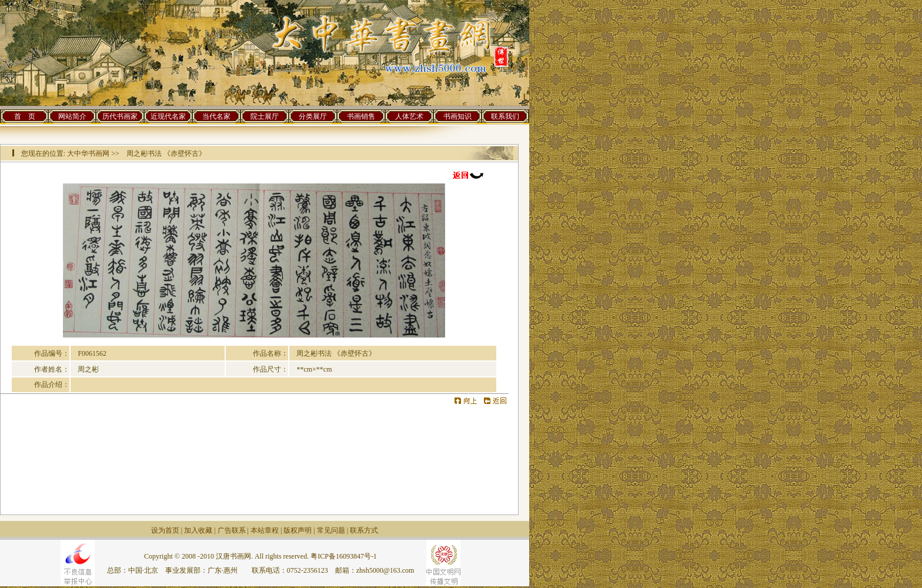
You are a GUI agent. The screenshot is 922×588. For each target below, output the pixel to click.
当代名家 (216, 116)
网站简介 (72, 116)
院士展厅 (265, 116)
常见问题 (331, 530)
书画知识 (457, 116)
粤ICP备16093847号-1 (344, 556)
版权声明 (298, 530)
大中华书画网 (88, 153)
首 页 (25, 116)
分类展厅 (313, 116)
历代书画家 (120, 116)
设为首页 (165, 530)
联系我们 (505, 116)
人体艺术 (409, 116)
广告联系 (232, 530)
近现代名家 (168, 116)
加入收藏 (198, 530)
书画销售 (361, 116)
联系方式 (364, 530)
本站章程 (265, 530)
